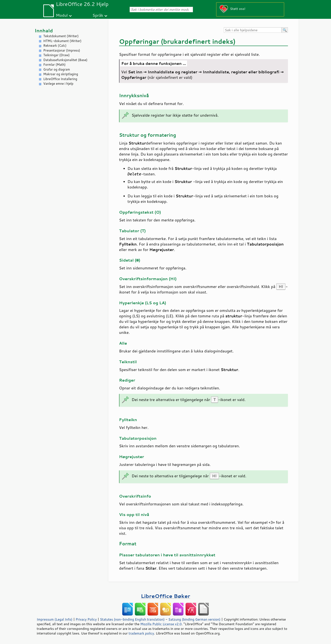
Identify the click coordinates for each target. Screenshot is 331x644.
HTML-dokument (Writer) (62, 41)
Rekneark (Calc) (55, 46)
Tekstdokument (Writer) (61, 36)
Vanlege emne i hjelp (58, 84)
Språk (98, 15)
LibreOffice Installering (60, 79)
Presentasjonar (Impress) (62, 50)
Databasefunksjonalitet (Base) (65, 60)
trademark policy (141, 633)
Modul (62, 15)
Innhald (44, 31)
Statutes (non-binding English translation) (132, 619)
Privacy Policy (86, 619)
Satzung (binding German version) (195, 619)
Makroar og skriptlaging (61, 74)
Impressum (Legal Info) (55, 619)
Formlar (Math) (54, 65)
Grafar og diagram (57, 69)
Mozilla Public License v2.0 (161, 624)
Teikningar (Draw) (56, 55)
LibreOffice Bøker (165, 596)
